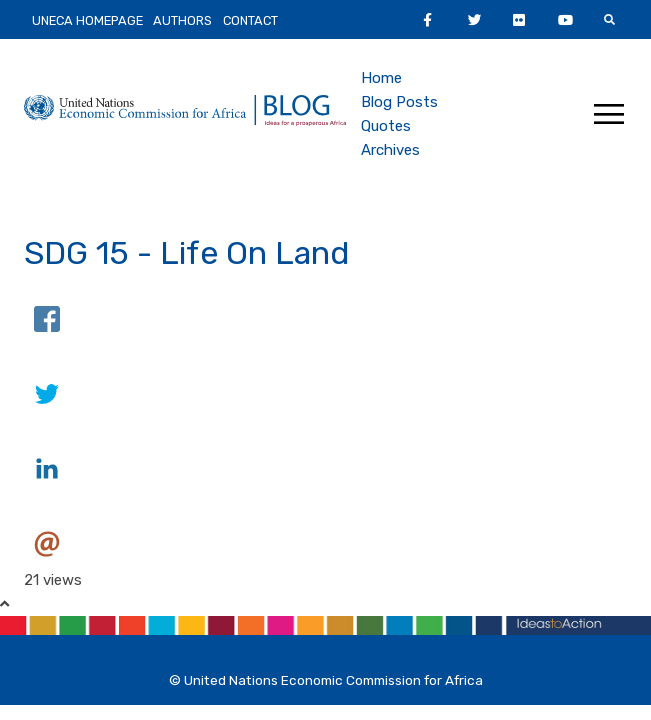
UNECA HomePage (87, 20)
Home (381, 78)
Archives (390, 150)
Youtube (604, 20)
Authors (182, 20)
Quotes (386, 126)
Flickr (545, 20)
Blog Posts (399, 102)
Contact (250, 20)
